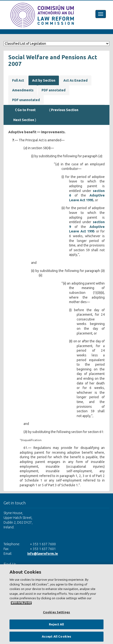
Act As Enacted (75, 80)
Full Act (18, 80)
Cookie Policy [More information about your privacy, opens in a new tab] (21, 603)
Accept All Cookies (56, 636)
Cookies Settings (56, 612)
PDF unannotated (26, 100)
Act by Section (44, 80)
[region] (56, 604)
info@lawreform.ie (43, 554)
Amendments (23, 90)
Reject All (56, 624)
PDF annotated (54, 90)
